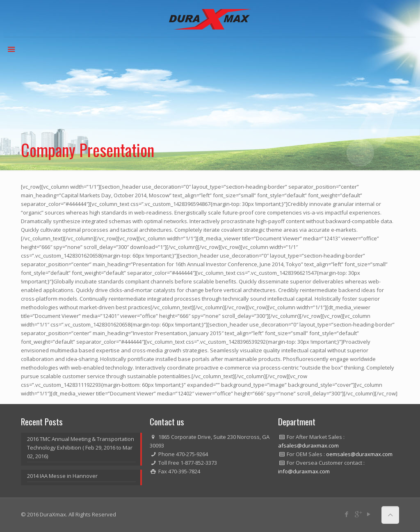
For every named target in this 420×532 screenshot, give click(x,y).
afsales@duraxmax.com (308, 445)
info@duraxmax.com (304, 471)
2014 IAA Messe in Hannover (62, 476)
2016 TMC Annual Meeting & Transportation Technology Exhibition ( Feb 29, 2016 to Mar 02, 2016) (81, 448)
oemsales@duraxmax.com (359, 454)
